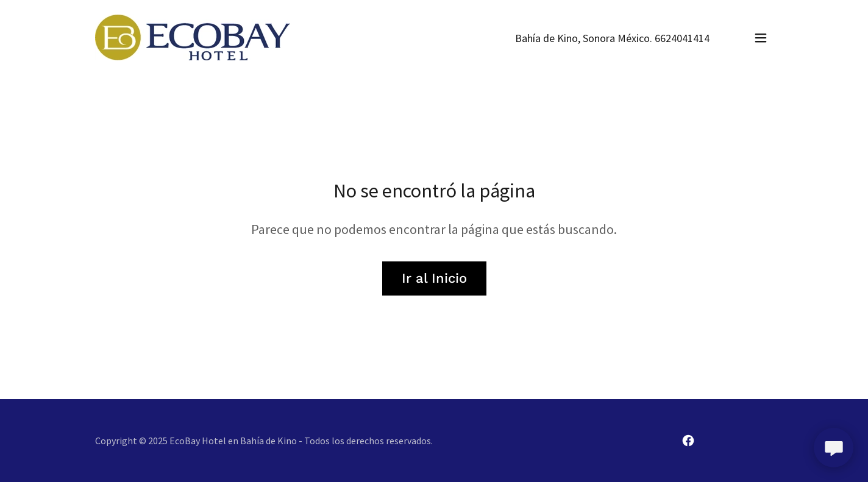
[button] (761, 38)
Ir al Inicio (434, 278)
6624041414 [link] (682, 38)
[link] (193, 36)
